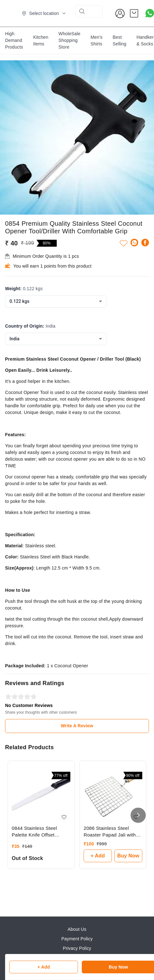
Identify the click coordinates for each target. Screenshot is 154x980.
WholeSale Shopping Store (70, 40)
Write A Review (77, 726)
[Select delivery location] (44, 13)
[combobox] (56, 301)
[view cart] (134, 13)
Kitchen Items (41, 40)
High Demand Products (14, 40)
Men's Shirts (97, 40)
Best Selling (120, 40)
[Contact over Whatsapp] (150, 13)
